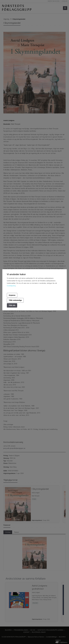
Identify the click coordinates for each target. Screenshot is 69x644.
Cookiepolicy (11, 286)
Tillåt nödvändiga (15, 300)
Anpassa (12, 295)
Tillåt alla (12, 305)
